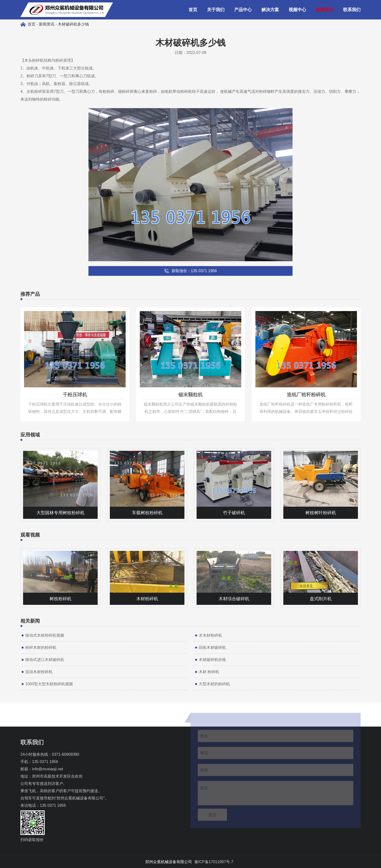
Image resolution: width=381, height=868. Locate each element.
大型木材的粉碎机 (214, 684)
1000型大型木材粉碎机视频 (49, 684)
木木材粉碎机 (210, 635)
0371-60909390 (66, 754)
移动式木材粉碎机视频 (45, 635)
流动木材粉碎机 (39, 672)
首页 (193, 10)
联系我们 (352, 10)
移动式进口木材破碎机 (45, 660)
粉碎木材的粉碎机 (41, 647)
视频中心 (297, 10)
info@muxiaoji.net (48, 769)
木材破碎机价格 (212, 660)
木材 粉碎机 (209, 672)
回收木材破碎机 (212, 647)
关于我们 (216, 10)
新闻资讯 (325, 10)
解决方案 (270, 10)
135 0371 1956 (45, 762)
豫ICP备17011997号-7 (214, 862)
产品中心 (243, 10)
